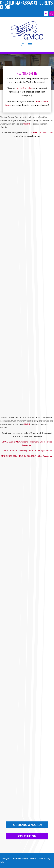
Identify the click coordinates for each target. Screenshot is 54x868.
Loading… (27, 275)
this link (27, 124)
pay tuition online (24, 88)
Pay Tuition (27, 836)
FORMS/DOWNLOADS (27, 825)
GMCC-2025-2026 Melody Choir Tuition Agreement (27, 451)
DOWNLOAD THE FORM (42, 133)
